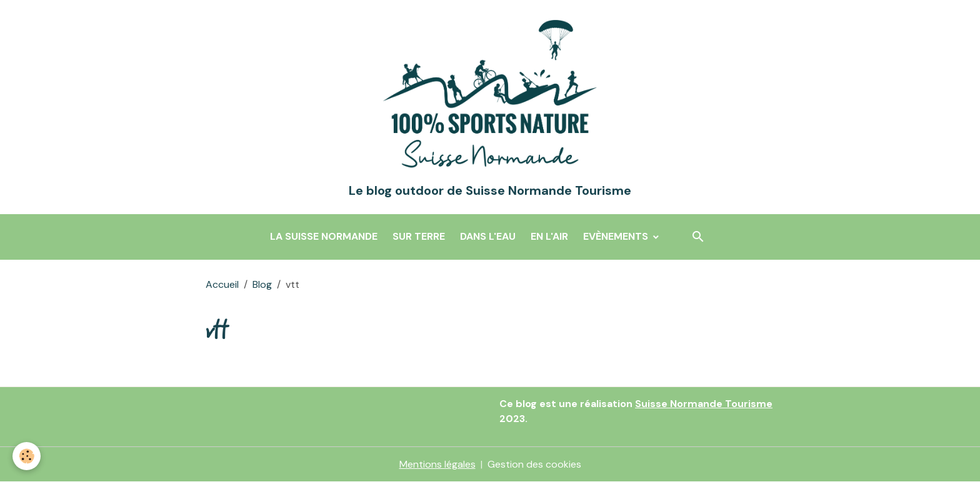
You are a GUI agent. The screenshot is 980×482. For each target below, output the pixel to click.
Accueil (222, 284)
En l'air (549, 236)
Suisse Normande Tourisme (704, 404)
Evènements (617, 236)
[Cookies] (27, 456)
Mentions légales (437, 464)
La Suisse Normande (324, 236)
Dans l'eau (488, 236)
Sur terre (419, 236)
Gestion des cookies (534, 464)
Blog (262, 284)
